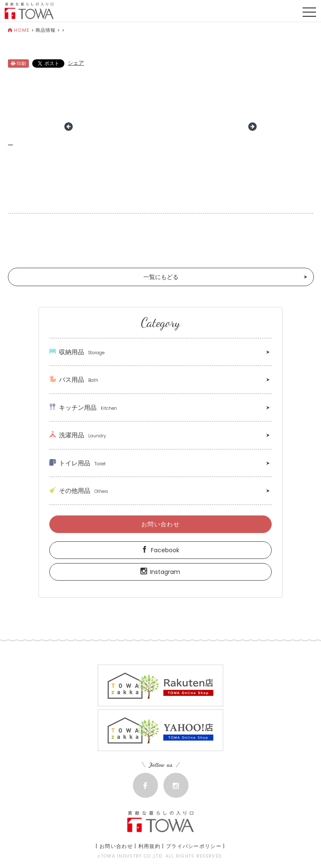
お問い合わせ (160, 524)
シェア (76, 63)
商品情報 (46, 30)
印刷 (18, 63)
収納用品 (77, 352)
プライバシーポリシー (194, 846)
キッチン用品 (83, 407)
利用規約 (149, 846)
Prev (69, 127)
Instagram (160, 572)
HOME (19, 30)
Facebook (160, 550)
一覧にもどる (161, 277)
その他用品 (79, 491)
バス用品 (74, 379)
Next (252, 127)
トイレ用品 (78, 463)
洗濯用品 (78, 435)
